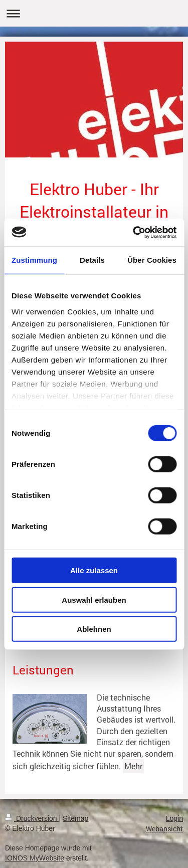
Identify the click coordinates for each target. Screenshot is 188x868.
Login (174, 818)
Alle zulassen (94, 570)
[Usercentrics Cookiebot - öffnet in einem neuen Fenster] (134, 232)
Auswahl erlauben (94, 599)
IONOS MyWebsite (35, 858)
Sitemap (75, 818)
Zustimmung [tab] (34, 260)
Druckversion (32, 818)
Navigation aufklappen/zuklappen (94, 13)
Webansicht (164, 829)
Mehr (133, 766)
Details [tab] (92, 260)
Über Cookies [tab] (152, 260)
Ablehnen (94, 629)
